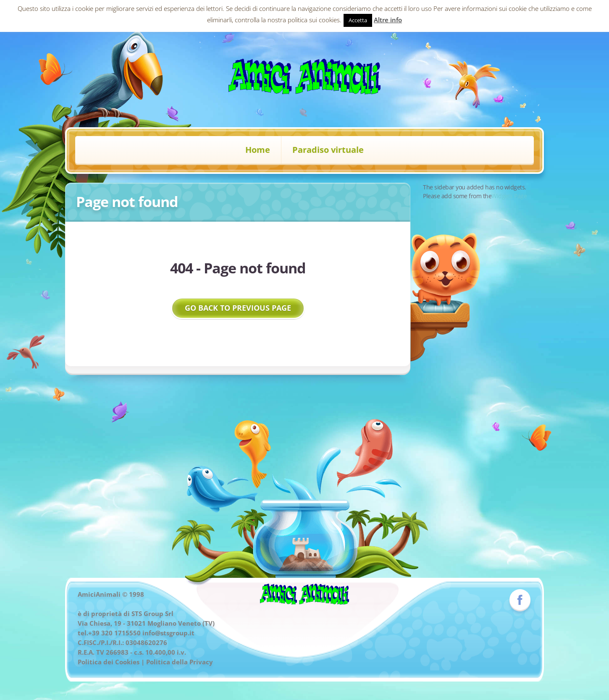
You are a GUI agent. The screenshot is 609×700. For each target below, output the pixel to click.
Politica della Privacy (180, 662)
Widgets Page (509, 196)
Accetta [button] (358, 20)
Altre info (388, 20)
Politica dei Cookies (109, 662)
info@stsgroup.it (168, 633)
